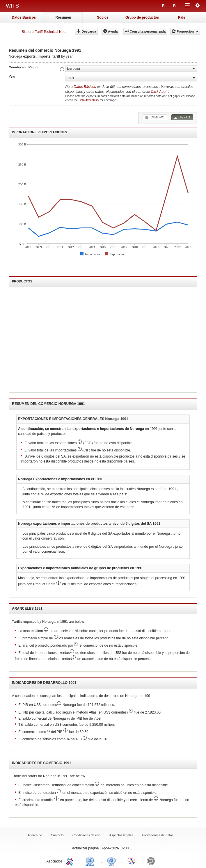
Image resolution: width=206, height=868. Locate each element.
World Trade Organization (132, 861)
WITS (12, 6)
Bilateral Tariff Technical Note (44, 32)
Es (175, 6)
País (182, 17)
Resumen (63, 17)
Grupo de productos (142, 17)
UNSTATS (111, 861)
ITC (71, 861)
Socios (103, 17)
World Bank (152, 861)
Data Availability (89, 100)
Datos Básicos (24, 17)
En (164, 6)
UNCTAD (91, 861)
